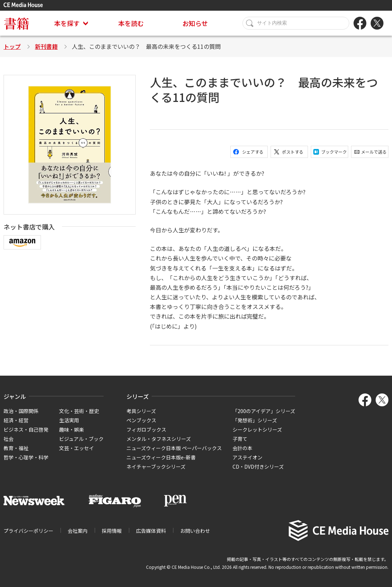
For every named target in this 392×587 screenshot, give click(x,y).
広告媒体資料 (151, 531)
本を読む (131, 23)
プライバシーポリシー (28, 531)
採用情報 (112, 531)
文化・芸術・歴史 (79, 411)
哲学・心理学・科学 (26, 457)
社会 (9, 439)
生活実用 (69, 420)
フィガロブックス (146, 429)
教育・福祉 (16, 448)
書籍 (16, 23)
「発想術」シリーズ (255, 420)
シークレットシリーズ (257, 429)
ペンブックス (141, 420)
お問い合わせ (195, 531)
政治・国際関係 (21, 411)
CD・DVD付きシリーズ (258, 467)
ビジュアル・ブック (81, 439)
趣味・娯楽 (72, 429)
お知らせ (195, 23)
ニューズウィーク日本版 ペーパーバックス (174, 448)
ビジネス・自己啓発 (26, 429)
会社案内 (78, 531)
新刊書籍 (46, 46)
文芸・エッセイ (77, 448)
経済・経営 (16, 420)
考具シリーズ (141, 411)
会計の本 (242, 448)
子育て (240, 439)
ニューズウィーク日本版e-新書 (161, 457)
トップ (12, 46)
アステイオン (247, 457)
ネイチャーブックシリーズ (156, 467)
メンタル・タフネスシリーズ (159, 439)
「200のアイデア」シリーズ (264, 411)
